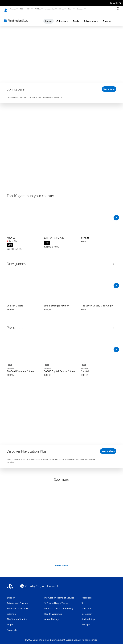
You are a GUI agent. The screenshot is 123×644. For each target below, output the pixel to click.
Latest (49, 18)
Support (80, 9)
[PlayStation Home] (6, 9)
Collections (62, 18)
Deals (76, 18)
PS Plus (38, 9)
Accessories (50, 9)
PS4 (29, 9)
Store (70, 9)
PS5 (22, 9)
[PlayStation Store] (17, 17)
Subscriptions (91, 18)
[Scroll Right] (116, 215)
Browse (107, 18)
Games (13, 9)
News (62, 9)
